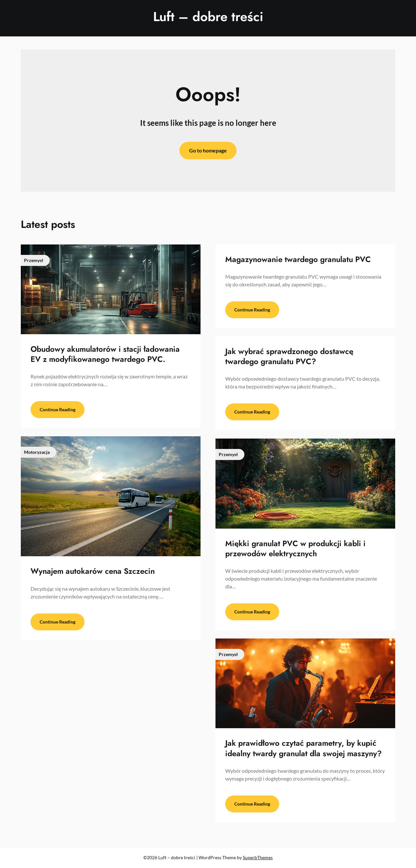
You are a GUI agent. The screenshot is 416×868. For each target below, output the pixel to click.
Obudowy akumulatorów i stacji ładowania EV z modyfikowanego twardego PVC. (105, 354)
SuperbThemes (258, 857)
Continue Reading (58, 409)
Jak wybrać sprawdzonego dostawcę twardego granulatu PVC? (289, 356)
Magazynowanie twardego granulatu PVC (298, 259)
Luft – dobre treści (208, 17)
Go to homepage (208, 150)
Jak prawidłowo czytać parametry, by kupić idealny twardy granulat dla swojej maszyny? (304, 748)
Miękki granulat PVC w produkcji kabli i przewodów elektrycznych (295, 548)
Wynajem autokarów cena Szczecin (93, 571)
